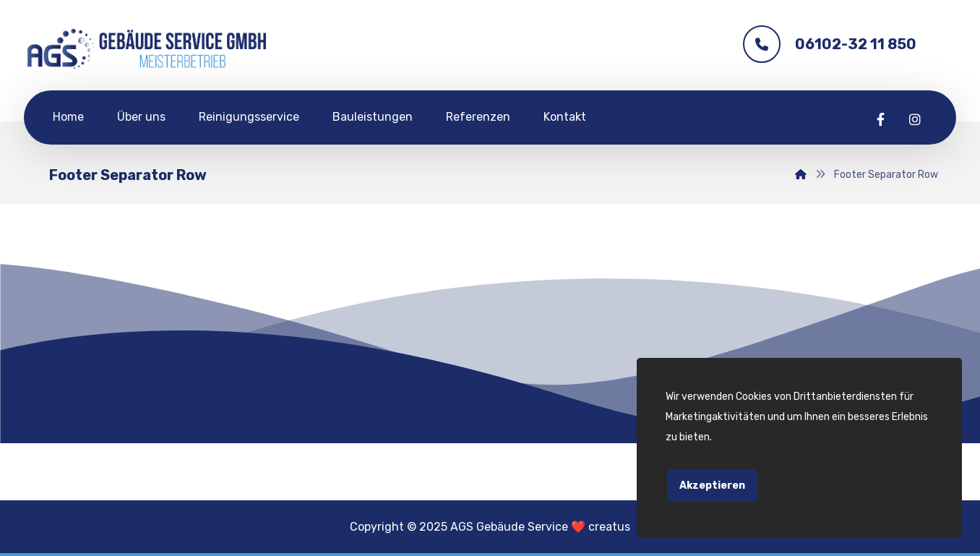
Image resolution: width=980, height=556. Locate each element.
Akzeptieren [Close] (712, 486)
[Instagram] (915, 119)
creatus (609, 527)
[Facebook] (881, 119)
